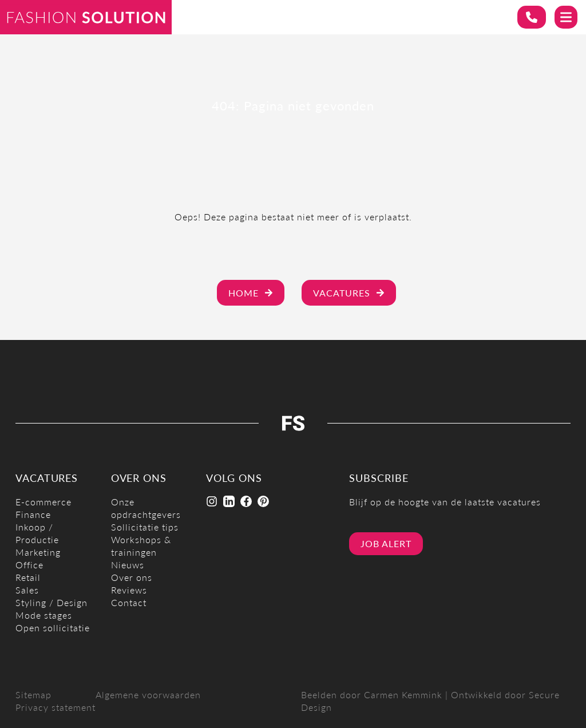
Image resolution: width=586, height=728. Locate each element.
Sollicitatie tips (145, 527)
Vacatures (349, 293)
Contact (129, 602)
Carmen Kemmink (403, 695)
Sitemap (33, 695)
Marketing (38, 552)
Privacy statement (56, 707)
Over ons (132, 577)
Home (251, 293)
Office (29, 565)
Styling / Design (52, 602)
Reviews (129, 590)
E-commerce (43, 502)
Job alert (386, 543)
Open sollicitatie (53, 628)
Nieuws (128, 565)
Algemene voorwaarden (148, 695)
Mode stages (44, 615)
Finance (33, 514)
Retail (28, 577)
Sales (27, 590)
